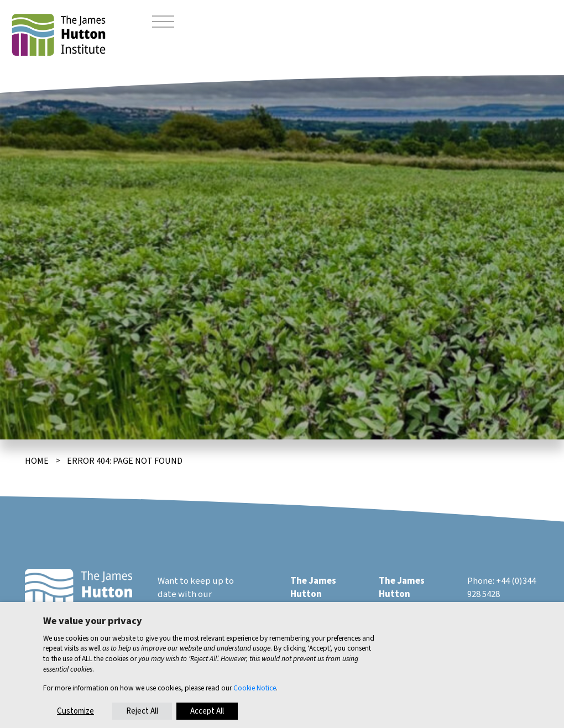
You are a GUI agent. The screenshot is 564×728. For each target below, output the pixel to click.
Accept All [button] (207, 711)
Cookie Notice (255, 688)
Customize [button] (75, 711)
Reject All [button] (142, 711)
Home (37, 461)
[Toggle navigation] (163, 23)
